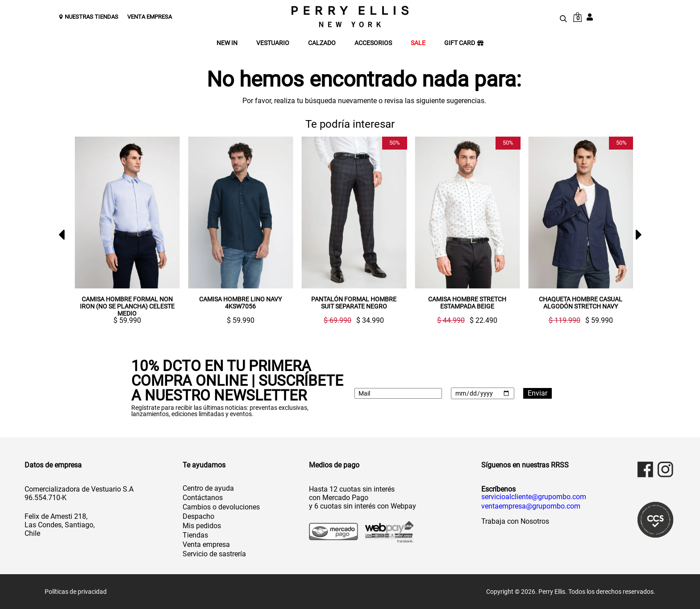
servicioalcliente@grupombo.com (534, 497)
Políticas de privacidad (76, 592)
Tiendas (195, 535)
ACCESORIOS (373, 43)
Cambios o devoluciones (221, 507)
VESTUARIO (273, 43)
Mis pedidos (202, 526)
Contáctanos (203, 498)
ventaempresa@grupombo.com (531, 506)
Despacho (198, 516)
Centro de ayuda (208, 488)
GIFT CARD (464, 43)
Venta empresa (206, 544)
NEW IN (227, 43)
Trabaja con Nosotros (515, 521)
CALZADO (322, 43)
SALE (418, 43)
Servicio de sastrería (214, 554)
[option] (124, 230)
